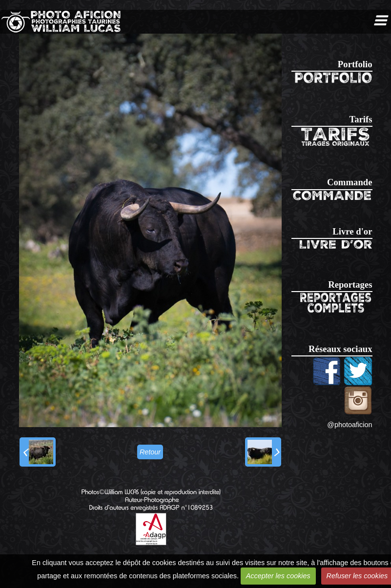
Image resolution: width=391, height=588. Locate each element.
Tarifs (360, 119)
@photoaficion (350, 425)
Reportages (350, 284)
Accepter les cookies (278, 576)
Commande (350, 182)
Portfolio (355, 64)
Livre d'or (352, 231)
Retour (150, 452)
